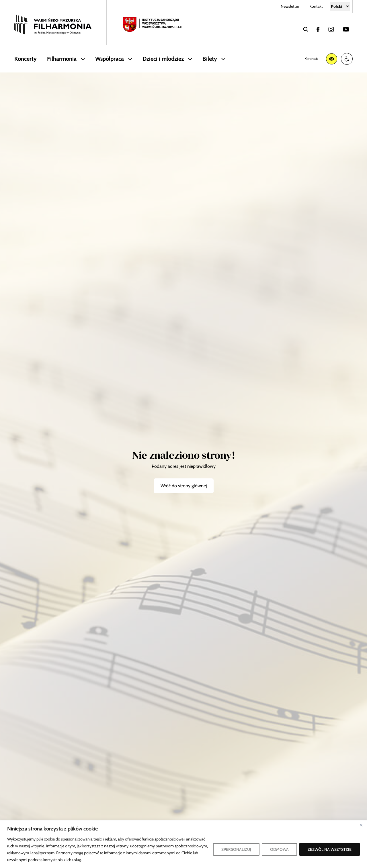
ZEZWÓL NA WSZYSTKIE (330, 849)
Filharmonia (62, 59)
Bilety (210, 59)
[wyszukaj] (306, 29)
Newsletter (290, 6)
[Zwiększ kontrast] (332, 59)
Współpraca (110, 59)
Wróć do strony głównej (184, 486)
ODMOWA (279, 849)
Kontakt (316, 6)
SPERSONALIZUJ (236, 849)
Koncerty (26, 59)
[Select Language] (340, 6)
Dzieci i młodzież (163, 59)
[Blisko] (361, 825)
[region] (183, 844)
